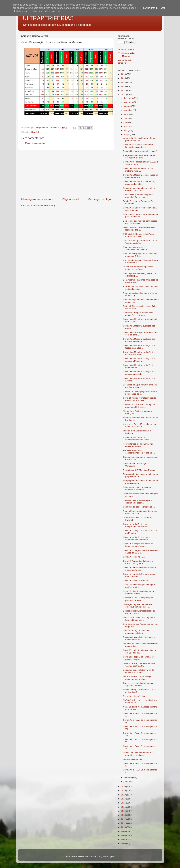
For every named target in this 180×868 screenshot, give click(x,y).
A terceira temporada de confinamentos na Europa (136, 438)
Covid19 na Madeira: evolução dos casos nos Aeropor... (139, 353)
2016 (124, 803)
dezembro (129, 98)
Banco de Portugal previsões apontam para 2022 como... (141, 215)
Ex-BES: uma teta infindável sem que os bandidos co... (140, 288)
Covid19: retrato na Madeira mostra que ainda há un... (139, 569)
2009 (124, 831)
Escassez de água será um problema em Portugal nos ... (140, 386)
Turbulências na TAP (133, 759)
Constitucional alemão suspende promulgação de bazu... (138, 196)
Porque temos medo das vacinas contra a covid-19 (138, 445)
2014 (124, 811)
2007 (124, 839)
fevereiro (128, 777)
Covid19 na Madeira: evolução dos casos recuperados (139, 373)
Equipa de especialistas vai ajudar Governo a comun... (139, 671)
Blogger (111, 856)
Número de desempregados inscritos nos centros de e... (140, 393)
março (127, 134)
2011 (124, 823)
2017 (124, 799)
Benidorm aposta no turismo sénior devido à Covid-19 (139, 189)
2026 (124, 74)
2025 (124, 78)
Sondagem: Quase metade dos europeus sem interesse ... (137, 606)
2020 (124, 787)
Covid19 (35, 132)
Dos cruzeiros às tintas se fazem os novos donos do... (139, 638)
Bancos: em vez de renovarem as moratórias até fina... (139, 754)
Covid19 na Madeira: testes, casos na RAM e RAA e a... (140, 176)
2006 (124, 843)
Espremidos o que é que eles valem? (140, 151)
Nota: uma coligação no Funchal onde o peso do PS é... (141, 255)
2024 (124, 82)
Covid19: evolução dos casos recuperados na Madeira (137, 525)
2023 (124, 86)
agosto (127, 114)
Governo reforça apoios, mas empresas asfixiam (136, 632)
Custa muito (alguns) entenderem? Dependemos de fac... (139, 146)
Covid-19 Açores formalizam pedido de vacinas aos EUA (139, 399)
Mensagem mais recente (37, 199)
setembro (128, 110)
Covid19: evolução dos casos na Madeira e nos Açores (138, 545)
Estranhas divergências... (135, 696)
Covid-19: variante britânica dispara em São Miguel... (139, 651)
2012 (124, 819)
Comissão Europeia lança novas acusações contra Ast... (138, 314)
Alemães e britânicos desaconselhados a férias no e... (139, 452)
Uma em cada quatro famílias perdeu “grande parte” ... (140, 242)
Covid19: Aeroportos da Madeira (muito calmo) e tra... (138, 562)
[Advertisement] (66, 174)
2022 (124, 90)
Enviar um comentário (35, 143)
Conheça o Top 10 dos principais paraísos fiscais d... (138, 599)
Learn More (150, 8)
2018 (124, 795)
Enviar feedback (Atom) (44, 206)
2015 (124, 807)
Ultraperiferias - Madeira (128, 55)
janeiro (127, 782)
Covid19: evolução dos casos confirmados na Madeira (137, 538)
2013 (124, 815)
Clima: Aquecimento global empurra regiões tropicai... (140, 586)
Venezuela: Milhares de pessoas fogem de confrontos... (138, 268)
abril (126, 130)
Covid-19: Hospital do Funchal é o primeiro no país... (139, 658)
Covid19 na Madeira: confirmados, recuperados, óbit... (139, 183)
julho (126, 118)
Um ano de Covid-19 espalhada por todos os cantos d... (139, 425)
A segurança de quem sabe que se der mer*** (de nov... (139, 157)
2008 (124, 835)
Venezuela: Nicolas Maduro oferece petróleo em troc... (139, 139)
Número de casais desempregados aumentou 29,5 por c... (139, 406)
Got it (164, 8)
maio (126, 126)
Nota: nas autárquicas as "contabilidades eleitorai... (136, 248)
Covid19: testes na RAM (134, 557)
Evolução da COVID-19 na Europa (139, 470)
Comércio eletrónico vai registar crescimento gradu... (138, 502)
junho (126, 122)
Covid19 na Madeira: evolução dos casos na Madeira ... (139, 340)
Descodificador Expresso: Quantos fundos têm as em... (139, 619)
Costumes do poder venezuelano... (139, 507)
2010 (124, 827)
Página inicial (70, 199)
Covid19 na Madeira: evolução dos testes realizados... (139, 347)
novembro (129, 102)
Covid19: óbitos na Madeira (136, 581)
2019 (124, 791)
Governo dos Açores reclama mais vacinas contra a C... (139, 665)
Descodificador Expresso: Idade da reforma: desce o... (139, 612)
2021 (124, 95)
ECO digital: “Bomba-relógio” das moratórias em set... (138, 235)
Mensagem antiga (99, 199)
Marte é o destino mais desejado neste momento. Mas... (138, 678)
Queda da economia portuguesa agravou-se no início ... (138, 684)
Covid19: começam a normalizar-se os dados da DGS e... (141, 552)
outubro (127, 106)
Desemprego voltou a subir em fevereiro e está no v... (137, 488)
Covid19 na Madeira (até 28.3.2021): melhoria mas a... (140, 170)
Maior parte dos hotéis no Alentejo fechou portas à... (139, 229)
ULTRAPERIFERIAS (48, 18)
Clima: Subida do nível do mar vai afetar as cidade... (139, 592)
